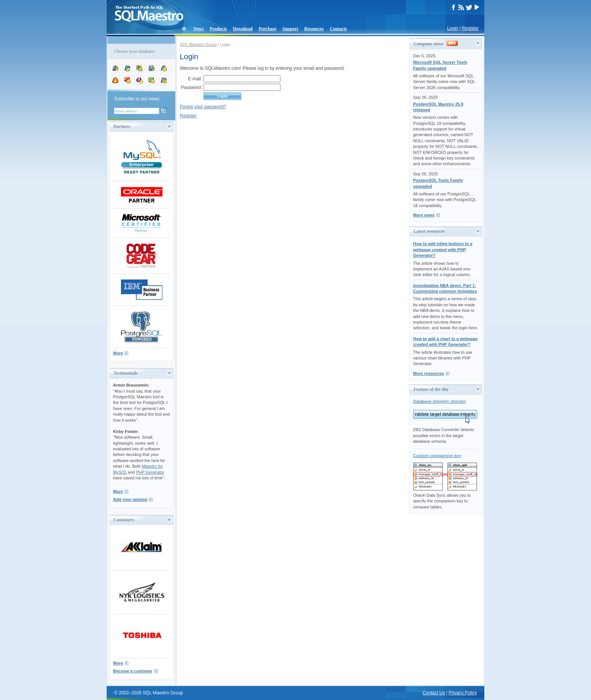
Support (290, 29)
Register (470, 28)
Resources (314, 29)
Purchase (267, 29)
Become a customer (133, 671)
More (118, 353)
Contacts (338, 29)
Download (243, 29)
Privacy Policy (463, 693)
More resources (429, 373)
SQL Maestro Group (198, 45)
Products (218, 29)
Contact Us (434, 693)
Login (452, 28)
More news (424, 215)
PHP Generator (150, 472)
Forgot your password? (203, 107)
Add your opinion (130, 499)
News (198, 29)
